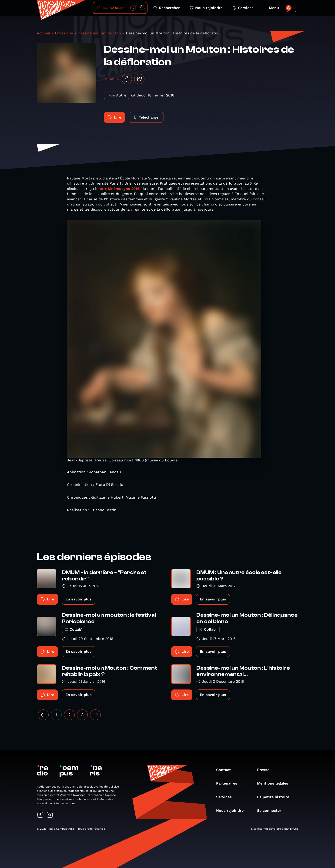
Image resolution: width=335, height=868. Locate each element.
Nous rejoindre (206, 8)
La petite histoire (275, 797)
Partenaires (229, 783)
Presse (266, 770)
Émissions (64, 33)
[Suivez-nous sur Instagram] (50, 815)
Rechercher (167, 8)
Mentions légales (275, 783)
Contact (226, 770)
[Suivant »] (95, 715)
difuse (294, 829)
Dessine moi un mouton (99, 33)
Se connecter (271, 810)
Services (243, 8)
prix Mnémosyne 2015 (119, 189)
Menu (271, 8)
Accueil (43, 33)
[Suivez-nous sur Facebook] (40, 815)
